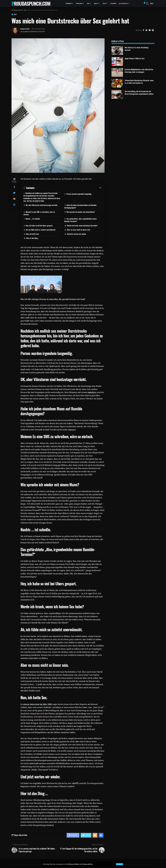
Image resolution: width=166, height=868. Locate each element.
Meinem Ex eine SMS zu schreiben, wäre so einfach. (39, 213)
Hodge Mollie (25, 29)
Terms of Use (87, 864)
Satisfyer (92, 392)
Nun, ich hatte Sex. (33, 234)
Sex (15, 14)
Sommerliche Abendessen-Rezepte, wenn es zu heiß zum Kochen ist (139, 80)
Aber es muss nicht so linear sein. (79, 230)
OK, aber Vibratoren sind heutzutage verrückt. (42, 205)
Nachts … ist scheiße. (33, 219)
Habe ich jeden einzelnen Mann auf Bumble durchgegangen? (80, 206)
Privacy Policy (74, 864)
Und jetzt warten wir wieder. (77, 234)
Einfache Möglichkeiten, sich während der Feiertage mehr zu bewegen (139, 69)
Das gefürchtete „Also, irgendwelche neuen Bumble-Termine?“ (80, 220)
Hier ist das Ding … (33, 238)
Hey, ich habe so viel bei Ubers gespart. (39, 225)
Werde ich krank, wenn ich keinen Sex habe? (82, 225)
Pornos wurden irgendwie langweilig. (79, 194)
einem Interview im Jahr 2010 (37, 704)
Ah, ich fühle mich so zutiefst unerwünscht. (41, 230)
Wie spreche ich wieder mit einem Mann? (81, 212)
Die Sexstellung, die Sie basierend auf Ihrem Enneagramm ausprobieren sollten (139, 91)
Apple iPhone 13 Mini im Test (135, 57)
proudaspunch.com (31, 3)
